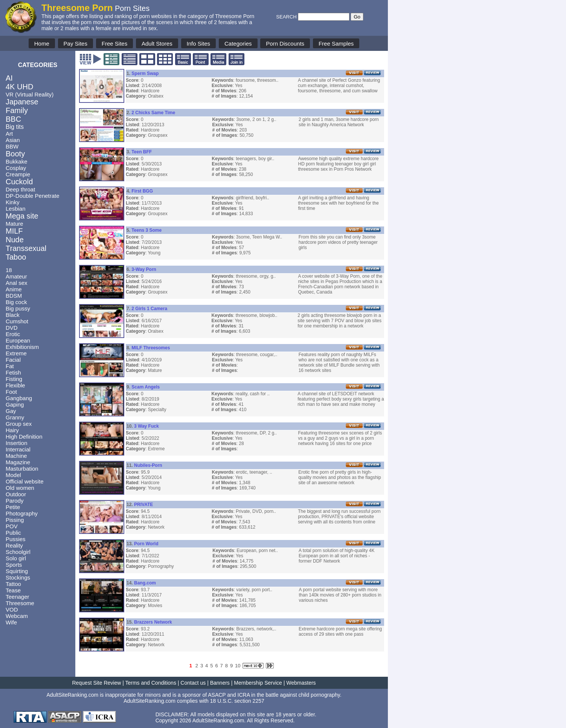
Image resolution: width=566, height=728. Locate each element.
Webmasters (301, 683)
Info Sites (199, 44)
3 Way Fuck (146, 426)
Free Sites (114, 44)
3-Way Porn (144, 269)
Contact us (193, 683)
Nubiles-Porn (148, 465)
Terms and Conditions (151, 683)
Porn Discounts (285, 44)
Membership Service (258, 683)
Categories (238, 44)
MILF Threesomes (151, 348)
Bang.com (145, 583)
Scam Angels (146, 387)
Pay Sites (76, 44)
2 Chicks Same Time (153, 113)
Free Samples (336, 44)
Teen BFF (142, 152)
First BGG (142, 191)
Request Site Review (96, 683)
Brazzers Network (153, 622)
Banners (220, 683)
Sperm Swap (145, 73)
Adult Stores (157, 44)
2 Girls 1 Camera (149, 309)
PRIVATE (143, 505)
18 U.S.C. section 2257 (237, 701)
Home (42, 44)
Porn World (146, 544)
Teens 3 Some (146, 230)
